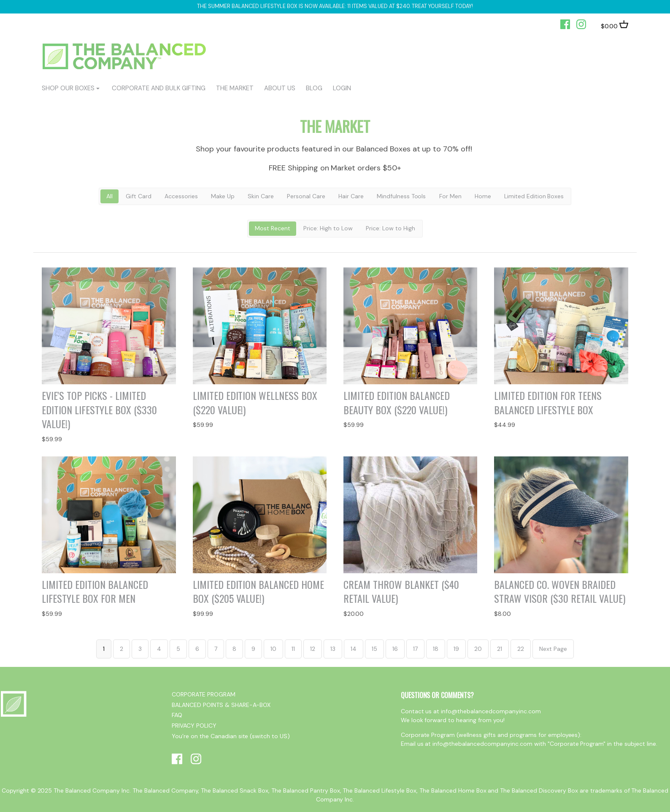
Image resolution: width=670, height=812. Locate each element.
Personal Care (306, 196)
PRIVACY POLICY (194, 726)
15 (374, 649)
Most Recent (273, 228)
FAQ (177, 715)
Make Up (223, 196)
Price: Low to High (390, 228)
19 (456, 649)
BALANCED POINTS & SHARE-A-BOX (221, 705)
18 (436, 649)
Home (483, 196)
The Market (235, 88)
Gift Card (139, 196)
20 (478, 649)
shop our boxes (68, 88)
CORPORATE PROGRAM (204, 694)
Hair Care (351, 196)
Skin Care (261, 196)
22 (521, 649)
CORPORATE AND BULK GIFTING (158, 88)
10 (273, 649)
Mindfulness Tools (401, 196)
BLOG (314, 88)
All (109, 196)
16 (395, 649)
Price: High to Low (328, 228)
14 (354, 649)
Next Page (553, 649)
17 (415, 649)
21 (500, 649)
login (342, 88)
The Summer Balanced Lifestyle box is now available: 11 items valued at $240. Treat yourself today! (335, 6)
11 (293, 649)
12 (313, 649)
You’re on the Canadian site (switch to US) (231, 736)
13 (333, 649)
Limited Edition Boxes (534, 196)
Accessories (181, 196)
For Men (450, 196)
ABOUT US (280, 88)
